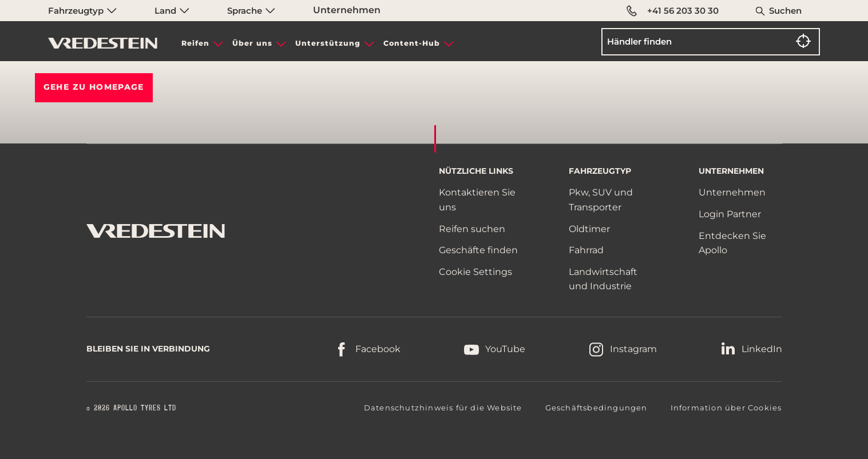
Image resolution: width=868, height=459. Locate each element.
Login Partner (730, 214)
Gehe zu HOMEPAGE (94, 87)
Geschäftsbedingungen (596, 408)
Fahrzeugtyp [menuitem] (82, 11)
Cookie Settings (475, 272)
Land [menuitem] (172, 11)
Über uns (252, 43)
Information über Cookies (726, 408)
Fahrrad (586, 250)
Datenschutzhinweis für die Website (443, 408)
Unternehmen (347, 10)
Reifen (195, 43)
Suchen (785, 11)
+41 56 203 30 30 (673, 11)
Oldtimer (589, 229)
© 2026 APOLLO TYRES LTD (131, 408)
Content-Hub (412, 43)
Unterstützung (328, 43)
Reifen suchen (472, 229)
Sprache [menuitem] (251, 11)
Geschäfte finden (478, 250)
